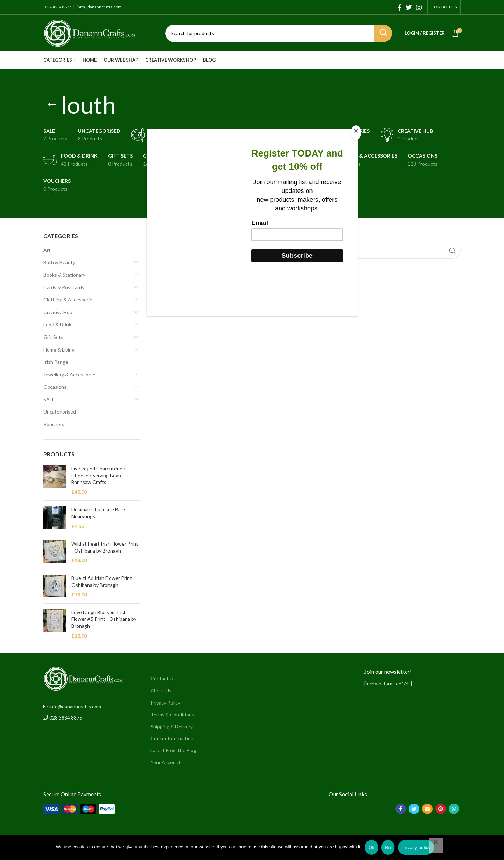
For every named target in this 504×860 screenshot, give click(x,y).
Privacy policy (416, 848)
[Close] (356, 133)
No (388, 848)
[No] (436, 846)
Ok (372, 848)
